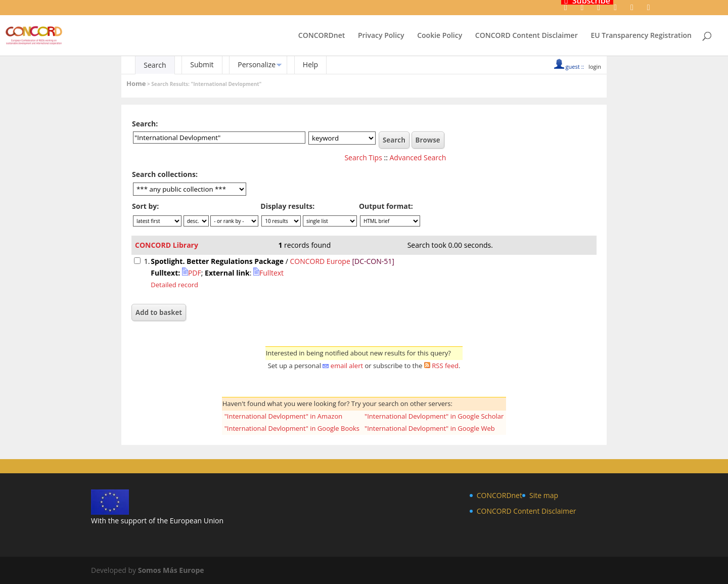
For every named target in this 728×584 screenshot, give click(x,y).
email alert (347, 366)
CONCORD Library (167, 245)
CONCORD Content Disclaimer (527, 36)
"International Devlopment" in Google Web (430, 428)
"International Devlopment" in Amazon (284, 416)
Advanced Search (418, 158)
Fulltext (268, 273)
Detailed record (174, 285)
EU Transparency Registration (641, 36)
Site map (544, 495)
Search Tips (363, 158)
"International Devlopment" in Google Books (292, 428)
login (595, 66)
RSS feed (445, 366)
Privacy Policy (381, 36)
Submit (202, 64)
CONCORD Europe (320, 261)
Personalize (257, 64)
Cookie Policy (440, 36)
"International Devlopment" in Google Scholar (434, 416)
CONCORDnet (322, 36)
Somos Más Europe (171, 570)
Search (155, 65)
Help (310, 64)
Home (136, 83)
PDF (192, 273)
